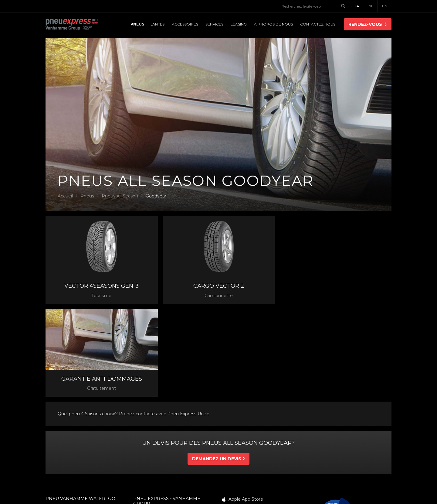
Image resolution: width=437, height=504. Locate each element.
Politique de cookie (277, 489)
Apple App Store (246, 406)
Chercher (345, 6)
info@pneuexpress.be (156, 438)
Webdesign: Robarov (364, 489)
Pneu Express (79, 25)
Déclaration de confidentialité (217, 489)
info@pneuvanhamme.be (73, 433)
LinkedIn (238, 426)
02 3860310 (66, 427)
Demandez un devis (217, 366)
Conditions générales (155, 489)
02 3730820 (154, 432)
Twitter (236, 419)
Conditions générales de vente (173, 495)
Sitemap (223, 495)
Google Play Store (248, 413)
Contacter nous (64, 445)
